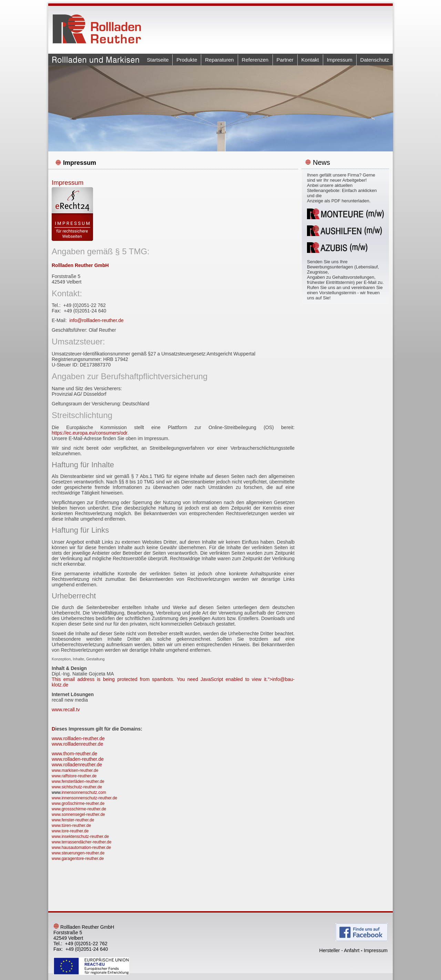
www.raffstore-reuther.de (74, 776)
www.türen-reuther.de (71, 825)
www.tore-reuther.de (70, 831)
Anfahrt (352, 950)
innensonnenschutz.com (84, 792)
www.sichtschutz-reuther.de (77, 787)
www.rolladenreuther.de (77, 765)
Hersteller (330, 950)
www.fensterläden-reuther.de (78, 781)
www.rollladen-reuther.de (78, 738)
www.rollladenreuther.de (77, 744)
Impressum (340, 60)
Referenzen (255, 60)
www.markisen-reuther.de (75, 770)
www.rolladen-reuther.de (78, 759)
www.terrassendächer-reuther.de (81, 842)
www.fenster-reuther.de (73, 820)
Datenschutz (375, 60)
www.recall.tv (66, 710)
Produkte (187, 60)
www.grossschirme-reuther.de (79, 809)
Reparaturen (219, 60)
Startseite (158, 60)
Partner (285, 60)
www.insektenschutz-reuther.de (80, 837)
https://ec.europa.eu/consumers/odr (89, 433)
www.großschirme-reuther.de (78, 803)
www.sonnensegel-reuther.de (78, 814)
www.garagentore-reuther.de (78, 859)
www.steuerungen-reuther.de (78, 853)
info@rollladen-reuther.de (96, 320)
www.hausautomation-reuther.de (81, 848)
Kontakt (310, 60)
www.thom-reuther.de (74, 754)
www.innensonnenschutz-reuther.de (84, 798)
